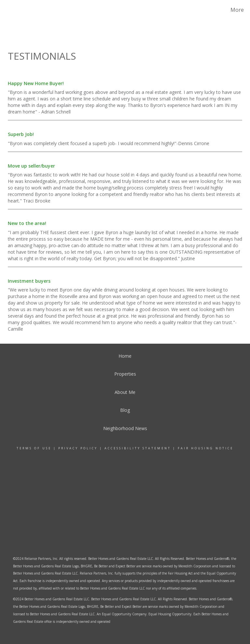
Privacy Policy (78, 448)
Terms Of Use (34, 448)
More (237, 10)
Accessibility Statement (138, 448)
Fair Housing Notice (206, 448)
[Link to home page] (14, 10)
